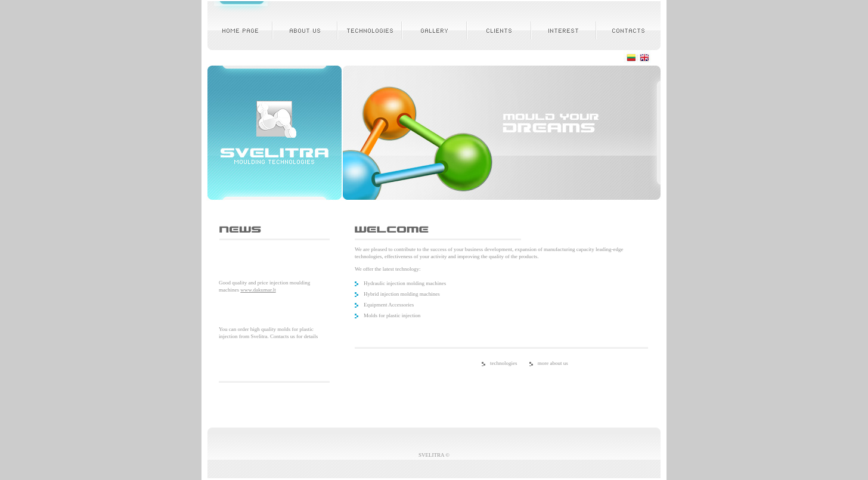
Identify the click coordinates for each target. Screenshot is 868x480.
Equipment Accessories (389, 305)
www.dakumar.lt (258, 290)
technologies (504, 363)
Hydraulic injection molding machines (405, 283)
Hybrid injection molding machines (402, 294)
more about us (553, 363)
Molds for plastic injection (392, 315)
